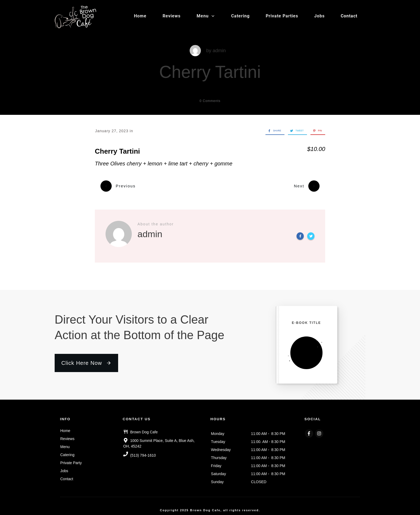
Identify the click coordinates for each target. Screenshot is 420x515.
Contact (67, 476)
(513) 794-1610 (143, 452)
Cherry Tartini (210, 72)
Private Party (71, 460)
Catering (67, 452)
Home (65, 427)
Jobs (64, 468)
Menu (65, 444)
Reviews (67, 436)
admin (219, 51)
